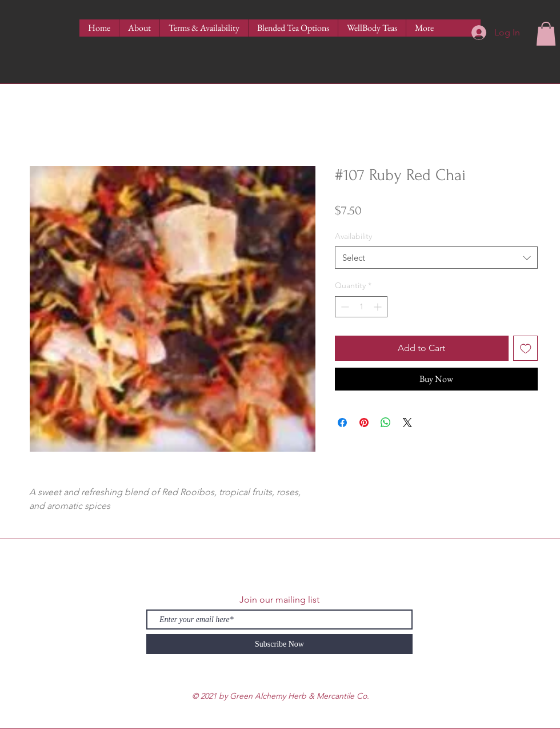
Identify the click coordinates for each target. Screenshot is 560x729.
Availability (353, 236)
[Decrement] (344, 307)
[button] (546, 34)
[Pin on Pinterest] (364, 423)
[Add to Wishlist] (526, 348)
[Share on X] (407, 423)
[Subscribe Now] (279, 644)
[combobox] (436, 258)
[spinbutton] (361, 307)
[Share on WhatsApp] (386, 423)
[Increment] (379, 307)
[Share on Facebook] (342, 423)
